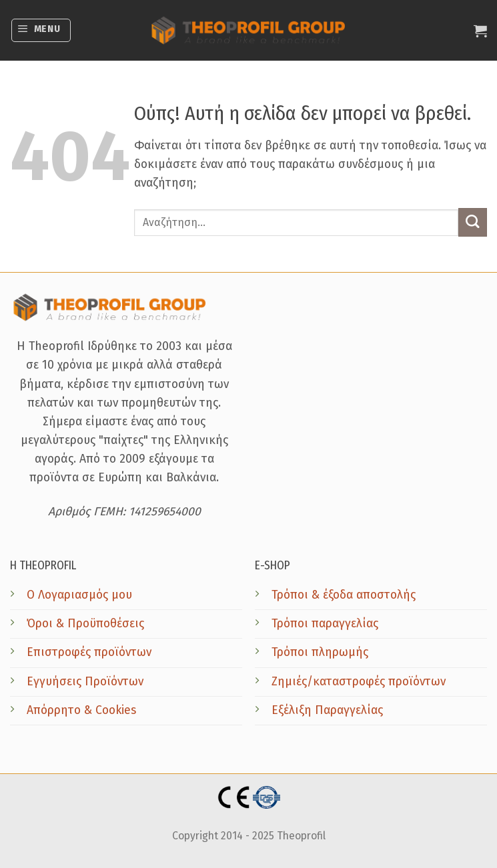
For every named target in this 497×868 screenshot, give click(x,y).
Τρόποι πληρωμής (320, 652)
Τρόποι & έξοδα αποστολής (344, 595)
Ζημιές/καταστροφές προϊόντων (359, 682)
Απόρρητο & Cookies (81, 710)
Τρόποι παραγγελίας (325, 624)
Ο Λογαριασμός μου (79, 595)
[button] (41, 30)
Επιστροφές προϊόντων (89, 652)
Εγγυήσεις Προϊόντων (85, 682)
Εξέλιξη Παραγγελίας (327, 710)
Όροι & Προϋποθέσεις (85, 624)
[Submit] (473, 222)
